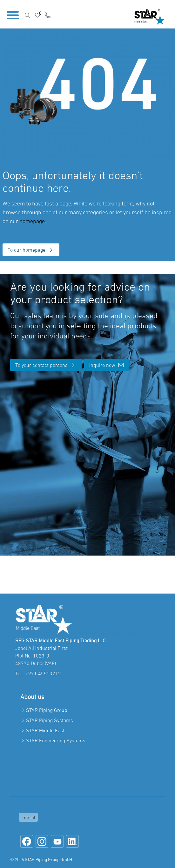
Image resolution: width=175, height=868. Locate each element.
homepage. (33, 221)
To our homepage (31, 250)
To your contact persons (46, 365)
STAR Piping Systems (50, 720)
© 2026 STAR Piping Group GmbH (41, 859)
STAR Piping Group (47, 710)
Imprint (28, 817)
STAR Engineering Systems (56, 740)
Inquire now (107, 365)
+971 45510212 (43, 673)
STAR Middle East (45, 730)
